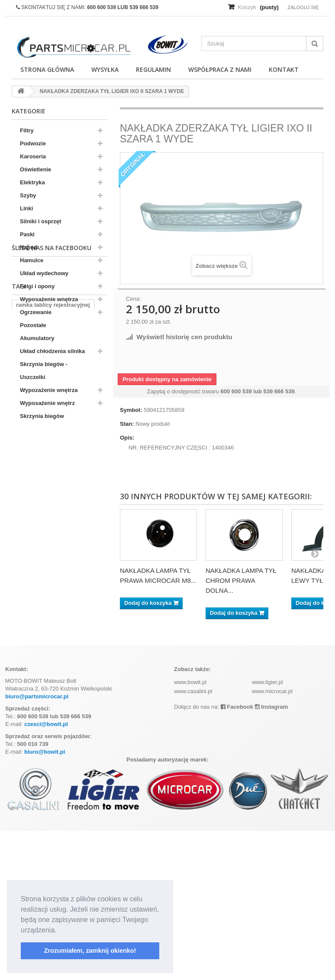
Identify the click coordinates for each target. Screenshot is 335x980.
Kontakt (284, 69)
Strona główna (47, 69)
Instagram (272, 707)
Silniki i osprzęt (40, 221)
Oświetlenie (35, 169)
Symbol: (131, 410)
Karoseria (33, 156)
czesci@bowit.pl (46, 724)
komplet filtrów (64, 510)
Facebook (237, 707)
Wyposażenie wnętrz (47, 403)
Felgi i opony (37, 286)
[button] (60, 931)
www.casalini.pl (193, 691)
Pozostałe (33, 325)
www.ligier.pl (267, 682)
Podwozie (33, 143)
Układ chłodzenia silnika (52, 351)
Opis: (127, 438)
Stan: (127, 424)
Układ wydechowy (44, 273)
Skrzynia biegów (42, 416)
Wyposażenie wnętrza (49, 299)
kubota (25, 510)
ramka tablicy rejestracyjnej (53, 497)
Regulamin (153, 69)
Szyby (28, 195)
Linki (26, 208)
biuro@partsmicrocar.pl (37, 696)
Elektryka (32, 182)
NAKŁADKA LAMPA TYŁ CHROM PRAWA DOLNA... (241, 580)
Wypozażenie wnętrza (49, 390)
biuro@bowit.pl (45, 752)
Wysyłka (105, 69)
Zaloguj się (303, 7)
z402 (48, 523)
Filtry (27, 130)
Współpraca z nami (220, 69)
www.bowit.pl (190, 682)
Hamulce (32, 260)
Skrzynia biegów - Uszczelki (44, 371)
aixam (24, 523)
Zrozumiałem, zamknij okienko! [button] (90, 951)
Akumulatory (37, 338)
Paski (27, 234)
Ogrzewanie (36, 312)
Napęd (29, 247)
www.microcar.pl (272, 691)
